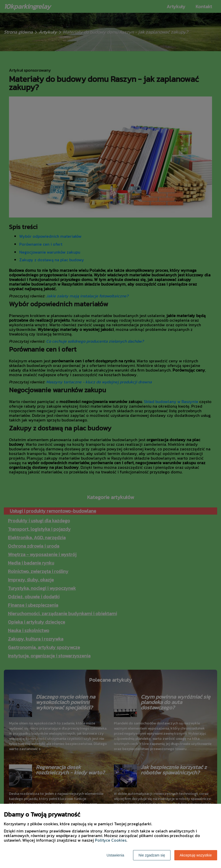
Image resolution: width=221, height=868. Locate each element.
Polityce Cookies (111, 840)
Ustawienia (115, 855)
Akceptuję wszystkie (196, 855)
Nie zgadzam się (152, 855)
